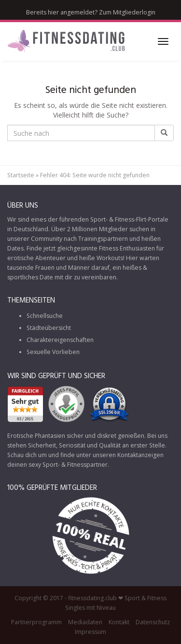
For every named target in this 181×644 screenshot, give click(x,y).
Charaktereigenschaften (60, 340)
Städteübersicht (49, 328)
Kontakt (119, 622)
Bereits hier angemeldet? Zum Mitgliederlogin (91, 12)
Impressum (90, 632)
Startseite (21, 175)
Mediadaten (85, 622)
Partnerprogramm (36, 622)
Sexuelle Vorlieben (53, 352)
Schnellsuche (45, 316)
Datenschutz (153, 622)
